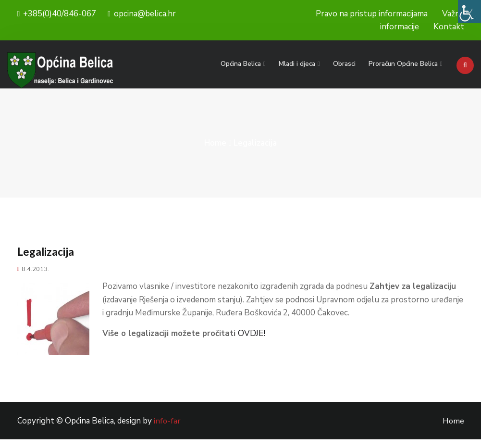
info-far (167, 430)
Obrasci (346, 63)
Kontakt (449, 27)
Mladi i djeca (301, 63)
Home (215, 152)
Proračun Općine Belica (403, 63)
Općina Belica (246, 63)
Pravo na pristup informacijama (372, 14)
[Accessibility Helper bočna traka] (469, 12)
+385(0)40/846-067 (57, 14)
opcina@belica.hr (142, 14)
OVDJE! (252, 342)
